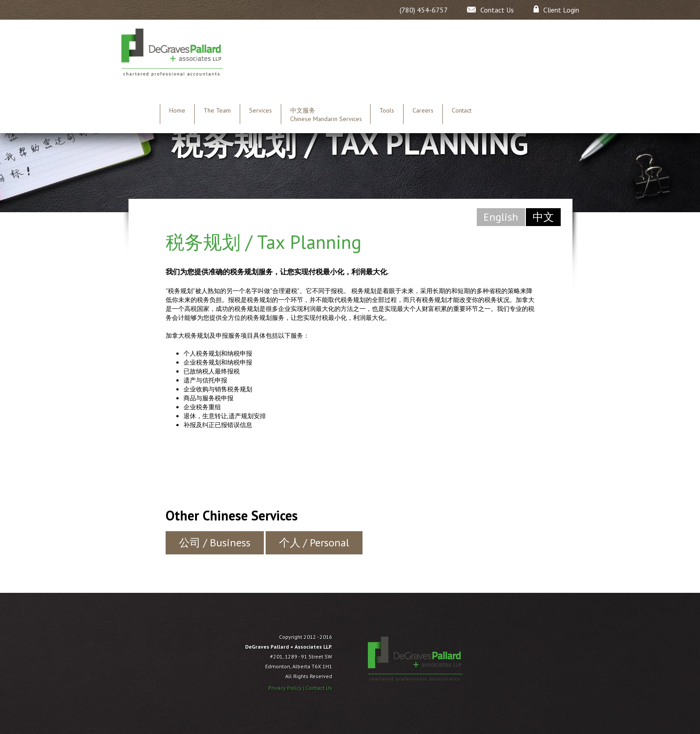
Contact (462, 110)
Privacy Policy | (287, 688)
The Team (217, 110)
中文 (543, 217)
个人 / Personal (314, 543)
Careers (423, 110)
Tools (387, 110)
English (501, 217)
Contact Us (319, 688)
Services (260, 110)
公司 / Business (215, 543)
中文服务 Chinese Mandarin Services (326, 115)
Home (177, 110)
